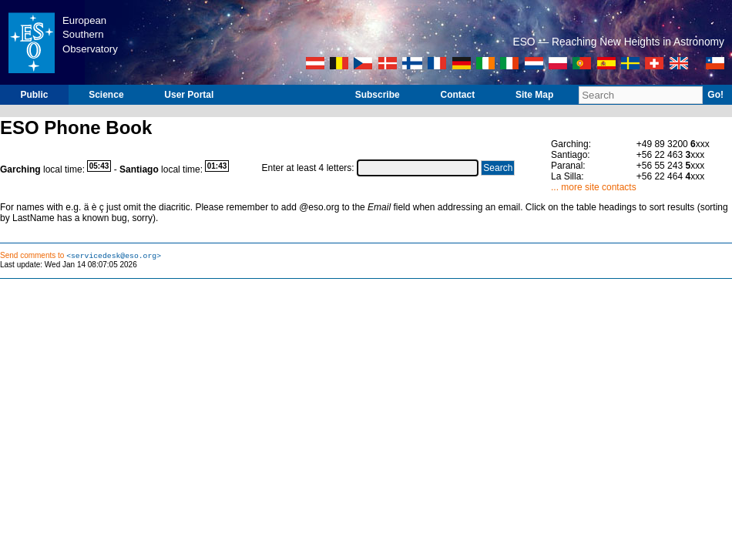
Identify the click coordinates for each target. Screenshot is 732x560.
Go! (715, 95)
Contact (457, 95)
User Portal (189, 95)
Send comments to (81, 256)
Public (34, 95)
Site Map (534, 95)
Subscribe (378, 95)
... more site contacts (594, 187)
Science (106, 95)
